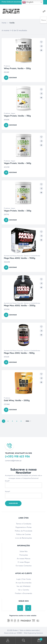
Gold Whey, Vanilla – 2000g (17, 400)
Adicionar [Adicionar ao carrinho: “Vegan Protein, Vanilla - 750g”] (13, 125)
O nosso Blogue (24, 562)
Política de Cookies (23, 534)
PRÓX (28, 421)
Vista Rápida (41, 50)
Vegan (13, 113)
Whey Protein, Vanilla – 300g (17, 68)
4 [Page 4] (17, 421)
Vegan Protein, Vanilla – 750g (17, 116)
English (28, 2)
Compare (41, 46)
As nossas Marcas (24, 559)
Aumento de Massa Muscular (13, 256)
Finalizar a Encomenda (23, 593)
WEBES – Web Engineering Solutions (30, 633)
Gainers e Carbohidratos (32, 256)
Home (4, 23)
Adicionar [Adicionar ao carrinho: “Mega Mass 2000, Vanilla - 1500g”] (13, 362)
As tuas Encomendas (23, 583)
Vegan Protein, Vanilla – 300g (18, 211)
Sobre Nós (24, 551)
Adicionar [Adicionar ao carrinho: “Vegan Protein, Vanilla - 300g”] (13, 220)
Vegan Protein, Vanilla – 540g (17, 163)
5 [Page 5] (21, 421)
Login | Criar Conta (24, 579)
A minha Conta (8, 640)
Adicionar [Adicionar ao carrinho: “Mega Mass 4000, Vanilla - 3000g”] (13, 315)
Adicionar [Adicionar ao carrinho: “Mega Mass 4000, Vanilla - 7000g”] (13, 267)
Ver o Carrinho (24, 590)
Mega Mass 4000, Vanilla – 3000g (20, 306)
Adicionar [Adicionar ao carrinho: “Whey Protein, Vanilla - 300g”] (13, 78)
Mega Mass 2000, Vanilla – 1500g (19, 353)
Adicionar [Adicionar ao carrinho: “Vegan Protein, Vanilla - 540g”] (13, 172)
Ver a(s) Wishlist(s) (23, 586)
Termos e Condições (24, 524)
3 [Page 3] (12, 421)
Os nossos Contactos (24, 566)
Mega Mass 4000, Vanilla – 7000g (20, 258)
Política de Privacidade (23, 531)
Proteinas (7, 66)
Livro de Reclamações (23, 538)
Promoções (24, 555)
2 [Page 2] (8, 421)
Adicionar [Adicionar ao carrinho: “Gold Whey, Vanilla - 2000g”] (13, 410)
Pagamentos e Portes (23, 527)
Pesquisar (23, 640)
